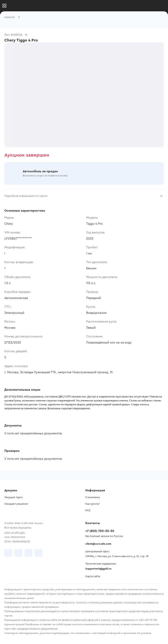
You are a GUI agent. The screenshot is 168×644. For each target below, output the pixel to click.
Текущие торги (14, 497)
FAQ (88, 510)
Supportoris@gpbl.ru (98, 569)
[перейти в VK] (8, 553)
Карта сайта (93, 576)
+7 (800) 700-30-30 (100, 531)
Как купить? (92, 504)
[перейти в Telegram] (18, 553)
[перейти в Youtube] (28, 553)
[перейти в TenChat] (38, 553)
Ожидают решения (16, 504)
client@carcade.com (98, 544)
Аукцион (10, 17)
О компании (93, 497)
